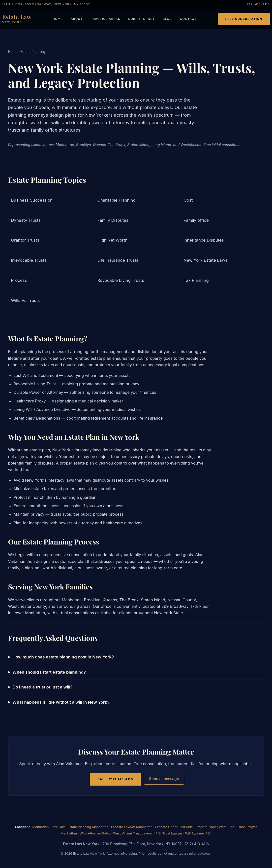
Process (19, 280)
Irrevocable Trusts (29, 260)
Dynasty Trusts (26, 220)
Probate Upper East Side (174, 827)
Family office (196, 220)
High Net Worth (113, 240)
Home (58, 19)
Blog (167, 19)
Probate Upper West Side (215, 827)
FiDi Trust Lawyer (169, 833)
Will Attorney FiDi (198, 833)
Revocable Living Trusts (121, 280)
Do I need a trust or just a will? (42, 687)
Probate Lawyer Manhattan (132, 827)
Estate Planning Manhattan (88, 827)
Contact (188, 19)
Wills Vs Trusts (26, 300)
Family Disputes (113, 220)
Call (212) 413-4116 (115, 779)
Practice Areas (105, 19)
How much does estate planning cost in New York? (63, 657)
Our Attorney (142, 19)
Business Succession (32, 200)
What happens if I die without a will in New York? (61, 702)
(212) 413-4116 (258, 4)
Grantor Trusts (25, 240)
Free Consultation (244, 19)
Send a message (164, 779)
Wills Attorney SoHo (95, 833)
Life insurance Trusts (118, 260)
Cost (188, 200)
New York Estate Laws (206, 260)
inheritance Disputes (204, 240)
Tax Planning (196, 280)
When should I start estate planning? (49, 672)
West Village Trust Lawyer (133, 833)
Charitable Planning (117, 200)
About (77, 19)
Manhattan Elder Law (49, 827)
